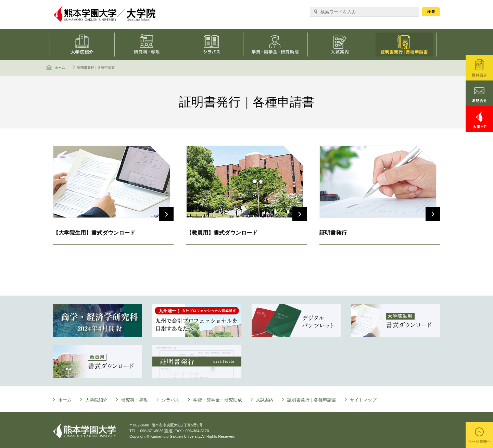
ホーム (60, 68)
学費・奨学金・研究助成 (277, 45)
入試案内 (342, 45)
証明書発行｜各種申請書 (407, 45)
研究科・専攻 (147, 45)
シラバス (212, 45)
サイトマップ (363, 400)
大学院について (82, 45)
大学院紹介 (96, 400)
